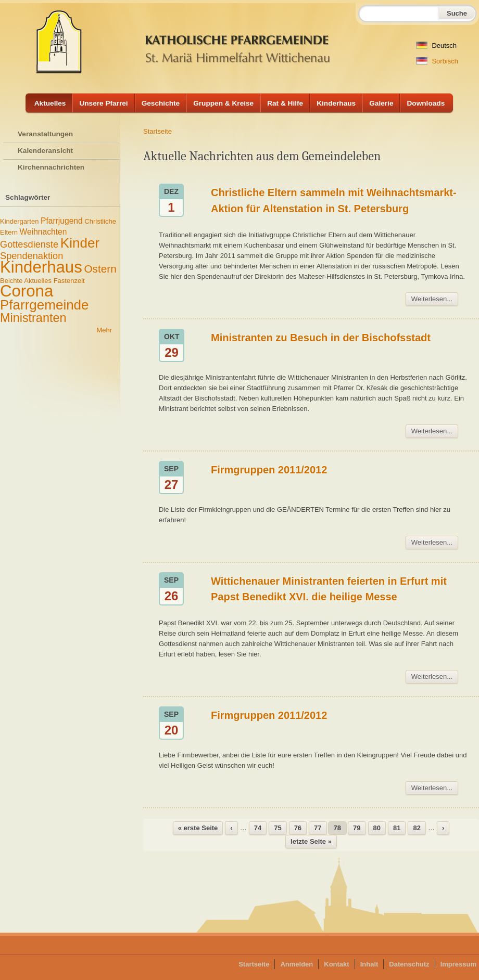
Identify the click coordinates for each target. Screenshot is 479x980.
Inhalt (369, 964)
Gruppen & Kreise (223, 103)
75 (278, 828)
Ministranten (33, 318)
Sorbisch (437, 61)
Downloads (426, 103)
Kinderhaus (336, 103)
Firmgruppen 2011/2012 (269, 470)
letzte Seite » (311, 841)
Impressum (458, 964)
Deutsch (436, 46)
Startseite (157, 131)
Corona (27, 291)
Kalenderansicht (45, 151)
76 (298, 828)
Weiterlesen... (432, 299)
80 (377, 828)
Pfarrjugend (62, 221)
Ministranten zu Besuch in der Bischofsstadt (321, 338)
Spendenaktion (31, 256)
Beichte (11, 281)
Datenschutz (409, 964)
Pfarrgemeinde (45, 305)
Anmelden (297, 964)
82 (417, 828)
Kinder (80, 243)
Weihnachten (43, 232)
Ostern (100, 269)
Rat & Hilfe (285, 103)
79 (357, 828)
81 (397, 828)
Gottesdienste (29, 244)
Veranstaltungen (45, 134)
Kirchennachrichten (51, 167)
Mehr (104, 330)
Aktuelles (50, 103)
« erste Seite (198, 828)
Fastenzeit (69, 281)
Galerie (381, 103)
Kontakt (336, 964)
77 (318, 828)
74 (258, 828)
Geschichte (161, 103)
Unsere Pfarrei (103, 103)
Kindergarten (19, 221)
